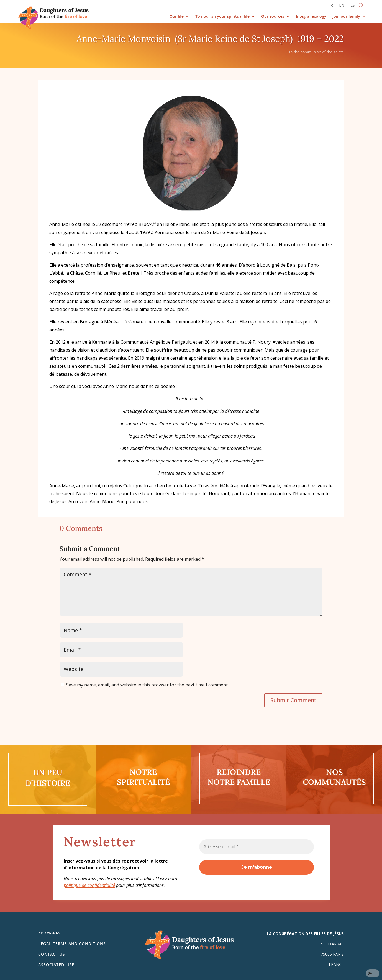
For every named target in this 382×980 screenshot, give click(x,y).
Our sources (273, 16)
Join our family (346, 16)
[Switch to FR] (331, 6)
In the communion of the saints (316, 52)
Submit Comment (293, 700)
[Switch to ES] (353, 6)
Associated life (56, 965)
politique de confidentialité (89, 885)
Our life (177, 16)
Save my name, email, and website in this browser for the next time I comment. (147, 685)
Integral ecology (311, 16)
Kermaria (49, 933)
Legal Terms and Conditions (72, 944)
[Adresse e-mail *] (257, 847)
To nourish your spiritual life (222, 16)
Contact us (52, 954)
